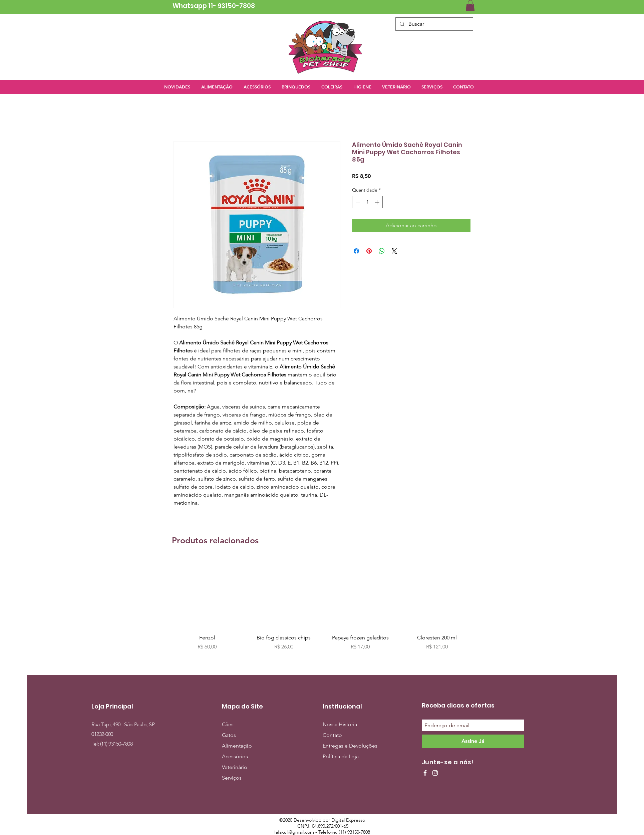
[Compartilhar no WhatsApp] (382, 251)
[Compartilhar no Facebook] (356, 251)
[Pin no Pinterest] (369, 251)
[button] (470, 6)
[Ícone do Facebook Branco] (425, 773)
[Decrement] (357, 202)
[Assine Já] (473, 741)
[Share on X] (394, 251)
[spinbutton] (367, 202)
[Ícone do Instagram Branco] (435, 773)
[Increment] (378, 202)
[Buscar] (434, 24)
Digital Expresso (348, 820)
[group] (322, 605)
